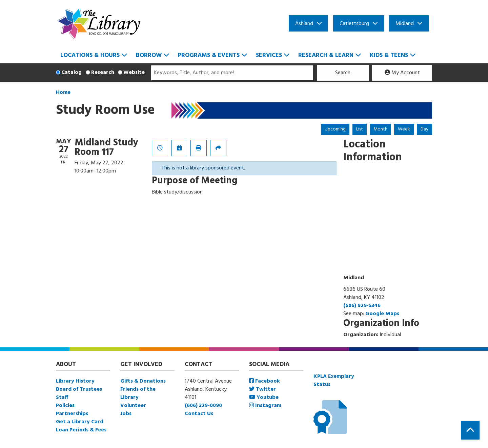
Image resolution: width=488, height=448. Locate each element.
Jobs (126, 414)
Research (103, 73)
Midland (405, 24)
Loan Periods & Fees (81, 430)
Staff (62, 398)
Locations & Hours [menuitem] (90, 55)
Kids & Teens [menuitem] (389, 55)
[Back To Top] (470, 430)
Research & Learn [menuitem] (326, 55)
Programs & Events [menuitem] (209, 55)
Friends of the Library (138, 393)
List (360, 129)
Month (380, 129)
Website (134, 73)
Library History (75, 381)
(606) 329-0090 (203, 406)
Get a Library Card (80, 422)
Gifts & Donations (143, 381)
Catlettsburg (354, 24)
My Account (402, 73)
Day (424, 129)
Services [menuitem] (269, 55)
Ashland (304, 24)
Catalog (72, 73)
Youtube (264, 398)
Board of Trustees (79, 389)
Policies (65, 406)
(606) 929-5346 (362, 306)
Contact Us (199, 414)
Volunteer (133, 406)
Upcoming (335, 129)
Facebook (265, 381)
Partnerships (72, 414)
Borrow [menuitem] (149, 55)
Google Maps (382, 314)
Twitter (262, 389)
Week (404, 129)
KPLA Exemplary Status (334, 381)
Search (343, 73)
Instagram (265, 406)
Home (63, 93)
